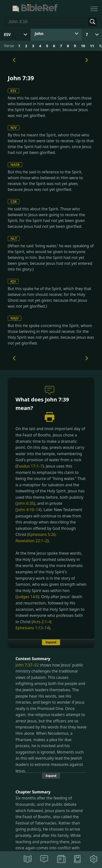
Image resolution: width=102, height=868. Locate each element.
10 (83, 46)
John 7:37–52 (27, 665)
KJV (13, 281)
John (39, 34)
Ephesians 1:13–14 (32, 628)
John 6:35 (25, 503)
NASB (15, 164)
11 (92, 46)
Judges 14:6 (27, 597)
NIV (14, 128)
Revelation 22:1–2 (31, 541)
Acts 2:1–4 (42, 622)
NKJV (15, 318)
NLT (14, 238)
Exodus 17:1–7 (30, 466)
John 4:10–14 (29, 510)
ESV (13, 91)
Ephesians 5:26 (42, 534)
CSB (14, 201)
